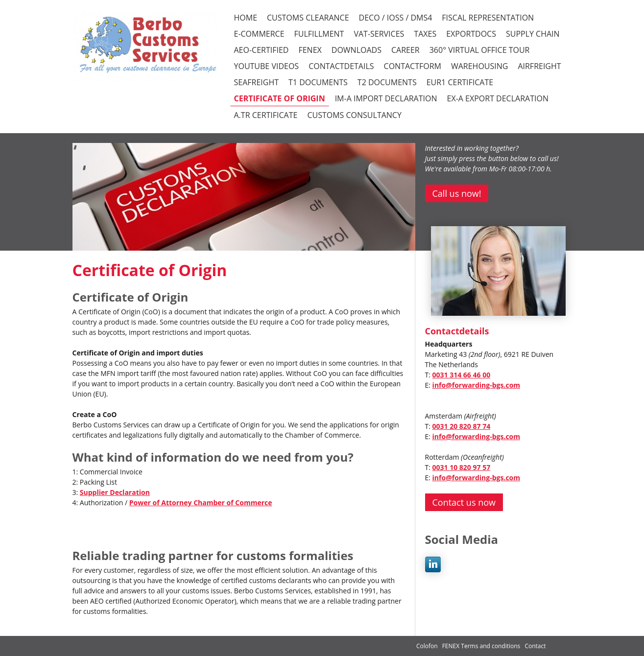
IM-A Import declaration (386, 98)
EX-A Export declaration (498, 98)
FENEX (310, 50)
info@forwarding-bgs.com (476, 385)
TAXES (425, 34)
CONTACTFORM (413, 66)
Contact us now (464, 502)
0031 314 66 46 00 (462, 375)
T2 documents (387, 82)
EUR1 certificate (460, 82)
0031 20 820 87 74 (462, 426)
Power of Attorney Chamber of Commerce (201, 503)
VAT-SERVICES (379, 34)
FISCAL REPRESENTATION (488, 18)
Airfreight (539, 66)
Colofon (427, 646)
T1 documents (318, 82)
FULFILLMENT (319, 34)
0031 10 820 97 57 (462, 467)
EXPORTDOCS (471, 34)
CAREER (405, 50)
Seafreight (257, 82)
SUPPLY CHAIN (533, 34)
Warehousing (479, 66)
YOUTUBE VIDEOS (267, 66)
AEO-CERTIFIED (262, 50)
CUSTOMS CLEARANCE (308, 18)
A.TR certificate (266, 115)
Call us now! (457, 193)
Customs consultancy (354, 115)
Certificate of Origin (280, 98)
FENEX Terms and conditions (482, 646)
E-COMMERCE (259, 34)
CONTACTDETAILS (341, 66)
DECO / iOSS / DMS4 (396, 18)
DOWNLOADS (357, 50)
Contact (535, 646)
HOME (246, 18)
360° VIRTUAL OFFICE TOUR (480, 50)
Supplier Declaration (115, 492)
